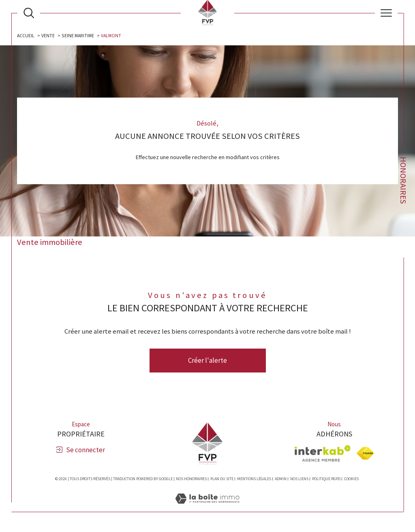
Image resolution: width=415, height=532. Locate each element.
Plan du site (222, 479)
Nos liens (299, 479)
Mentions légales (254, 479)
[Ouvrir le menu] (386, 13)
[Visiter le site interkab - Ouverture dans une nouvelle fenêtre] (323, 453)
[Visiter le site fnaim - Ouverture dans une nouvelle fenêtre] (365, 454)
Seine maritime (79, 35)
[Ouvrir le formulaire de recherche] (29, 13)
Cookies (351, 479)
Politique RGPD (326, 479)
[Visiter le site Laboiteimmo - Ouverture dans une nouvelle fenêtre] (207, 507)
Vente (48, 35)
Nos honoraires (191, 479)
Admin (281, 479)
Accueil (26, 35)
